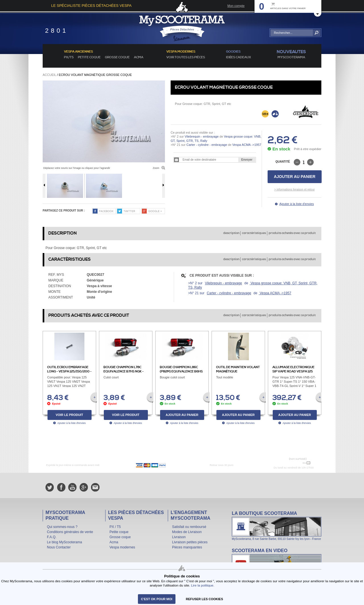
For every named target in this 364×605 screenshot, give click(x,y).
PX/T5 (69, 57)
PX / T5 (115, 527)
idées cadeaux (239, 57)
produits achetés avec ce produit (292, 233)
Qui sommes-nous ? (62, 527)
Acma (139, 57)
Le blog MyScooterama (64, 542)
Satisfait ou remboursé (189, 527)
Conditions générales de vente (70, 532)
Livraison (179, 537)
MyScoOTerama (291, 57)
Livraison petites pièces (190, 542)
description (231, 233)
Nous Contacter (59, 547)
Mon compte (236, 6)
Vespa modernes (122, 547)
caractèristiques (254, 233)
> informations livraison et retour (294, 189)
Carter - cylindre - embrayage (207, 145)
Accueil (49, 75)
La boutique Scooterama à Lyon (277, 526)
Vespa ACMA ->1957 (246, 145)
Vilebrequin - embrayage (202, 136)
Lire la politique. (203, 585)
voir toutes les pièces (186, 57)
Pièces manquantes (187, 547)
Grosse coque (117, 57)
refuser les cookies (205, 599)
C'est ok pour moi (157, 599)
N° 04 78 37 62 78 (288, 463)
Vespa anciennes (78, 52)
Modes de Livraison (187, 532)
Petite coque (89, 57)
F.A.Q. (52, 537)
